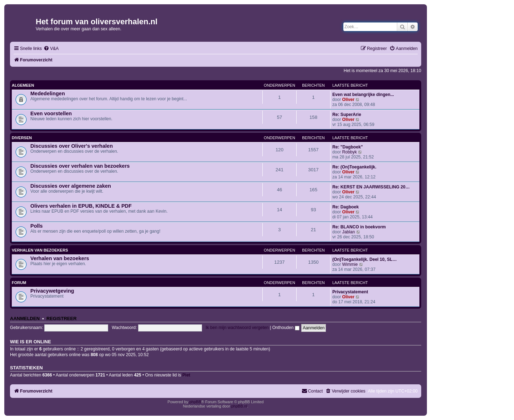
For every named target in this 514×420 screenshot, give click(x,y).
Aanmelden (25, 318)
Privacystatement (350, 292)
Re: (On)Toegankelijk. (354, 167)
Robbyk (350, 152)
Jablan (349, 232)
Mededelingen (48, 93)
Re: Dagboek (346, 207)
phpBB (195, 402)
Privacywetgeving (52, 291)
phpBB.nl (239, 406)
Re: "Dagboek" (347, 147)
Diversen (22, 138)
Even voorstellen (51, 113)
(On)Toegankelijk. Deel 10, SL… (365, 259)
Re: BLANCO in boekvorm (359, 227)
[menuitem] (51, 49)
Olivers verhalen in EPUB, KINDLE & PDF (81, 206)
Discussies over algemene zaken (71, 186)
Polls (37, 226)
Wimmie (350, 264)
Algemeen (23, 85)
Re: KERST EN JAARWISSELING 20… (371, 187)
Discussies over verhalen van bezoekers (80, 166)
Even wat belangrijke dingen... (363, 95)
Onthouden (286, 328)
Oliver (348, 100)
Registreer (62, 318)
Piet (186, 375)
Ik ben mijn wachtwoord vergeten (237, 328)
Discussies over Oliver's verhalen (72, 146)
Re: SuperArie (347, 115)
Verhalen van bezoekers (40, 250)
